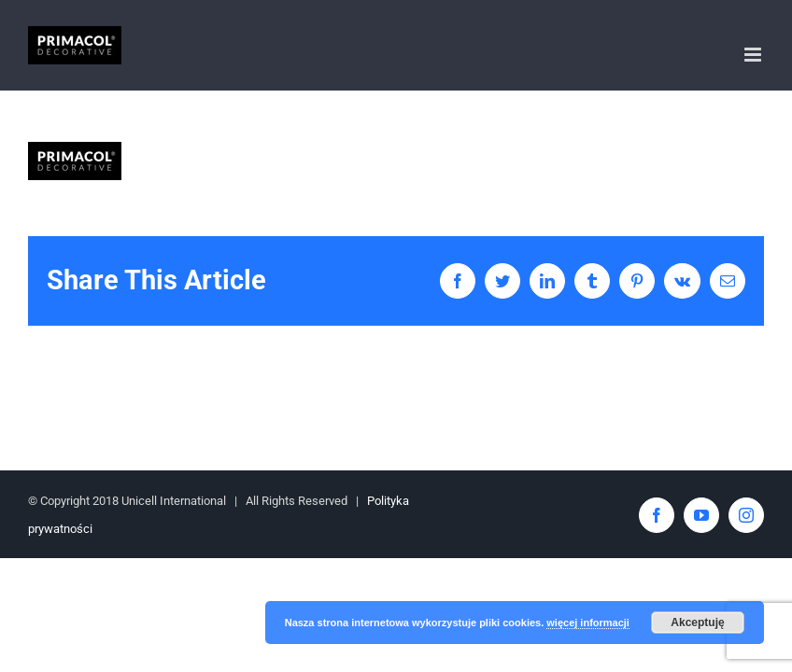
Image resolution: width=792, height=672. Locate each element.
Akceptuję (697, 623)
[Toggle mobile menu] (754, 55)
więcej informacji (588, 623)
